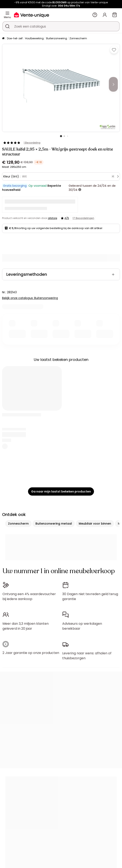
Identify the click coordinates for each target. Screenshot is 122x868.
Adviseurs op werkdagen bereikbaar (82, 626)
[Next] (113, 84)
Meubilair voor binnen (95, 524)
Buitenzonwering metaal (54, 524)
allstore (52, 218)
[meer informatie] (80, 190)
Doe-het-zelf (15, 38)
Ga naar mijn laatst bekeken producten (61, 491)
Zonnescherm (78, 38)
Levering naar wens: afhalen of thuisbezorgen (87, 656)
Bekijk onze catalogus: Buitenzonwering (30, 298)
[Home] (3, 39)
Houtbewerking (34, 38)
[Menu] (7, 13)
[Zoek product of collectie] (7, 26)
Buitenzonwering (57, 38)
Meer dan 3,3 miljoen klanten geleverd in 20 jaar (26, 626)
